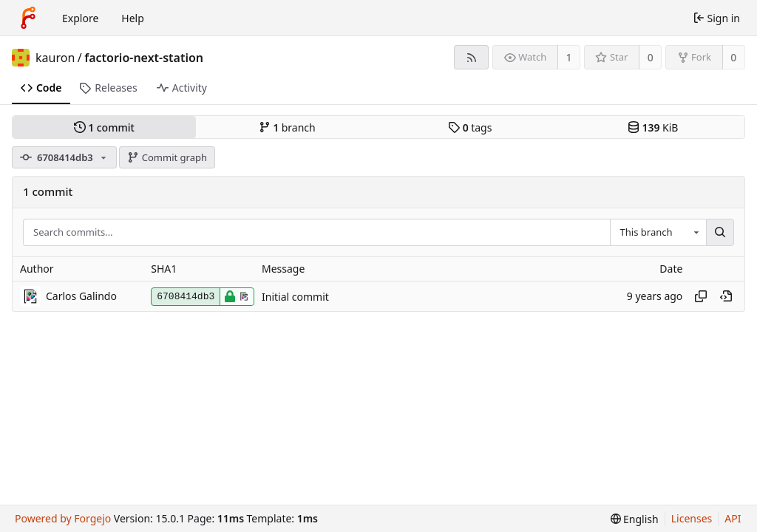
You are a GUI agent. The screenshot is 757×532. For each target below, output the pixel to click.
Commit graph (167, 157)
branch (287, 127)
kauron (55, 58)
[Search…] (720, 233)
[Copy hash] (701, 296)
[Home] (28, 18)
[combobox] (658, 233)
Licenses (692, 518)
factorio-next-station (144, 58)
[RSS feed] (471, 57)
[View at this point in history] (726, 296)
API (733, 518)
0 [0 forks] (733, 57)
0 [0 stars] (651, 57)
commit (104, 127)
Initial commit (295, 297)
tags (470, 127)
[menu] (635, 519)
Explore (80, 18)
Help (133, 18)
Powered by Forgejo (63, 518)
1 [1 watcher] (569, 57)
